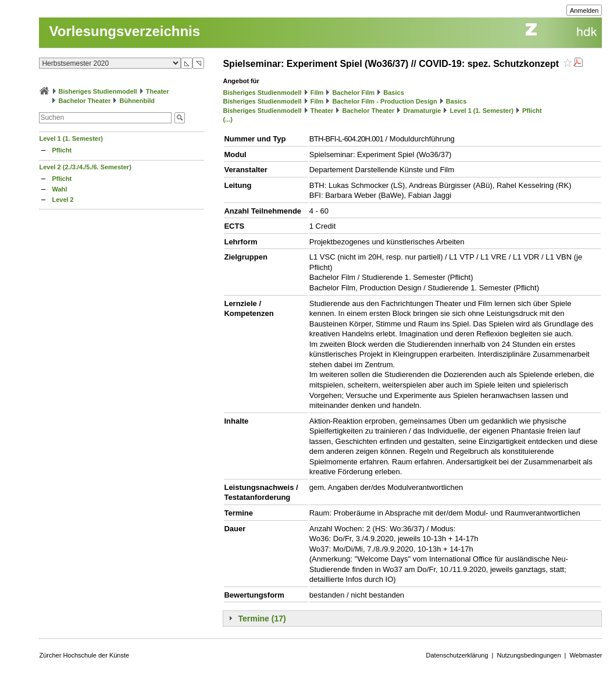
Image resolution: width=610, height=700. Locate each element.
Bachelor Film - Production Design (384, 101)
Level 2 (63, 200)
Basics (393, 93)
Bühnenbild (138, 101)
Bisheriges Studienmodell (98, 91)
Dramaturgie (422, 111)
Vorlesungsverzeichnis (124, 31)
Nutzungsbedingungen (529, 655)
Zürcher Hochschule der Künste (84, 655)
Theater (158, 91)
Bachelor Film (353, 93)
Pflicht (62, 150)
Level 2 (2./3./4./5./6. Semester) (85, 167)
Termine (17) (262, 619)
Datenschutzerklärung (457, 655)
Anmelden (584, 10)
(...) (228, 119)
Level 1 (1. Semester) (71, 138)
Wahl (59, 189)
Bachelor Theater (85, 101)
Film (317, 93)
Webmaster (586, 655)
